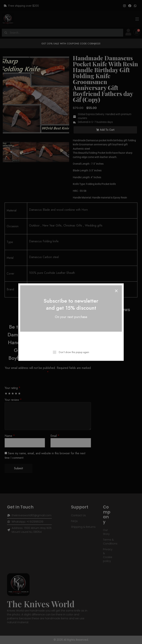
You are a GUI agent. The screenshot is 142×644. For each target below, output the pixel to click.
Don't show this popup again (74, 352)
